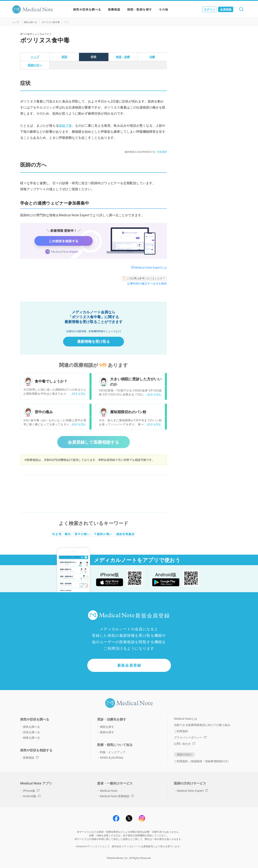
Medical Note (109, 791)
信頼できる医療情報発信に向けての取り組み (202, 725)
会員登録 (226, 9)
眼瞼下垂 (65, 125)
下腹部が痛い (103, 534)
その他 (163, 9)
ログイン (209, 9)
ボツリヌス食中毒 (51, 22)
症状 (94, 57)
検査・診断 (123, 57)
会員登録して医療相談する (94, 442)
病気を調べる (30, 22)
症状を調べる (31, 732)
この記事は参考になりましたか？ (144, 278)
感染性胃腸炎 (125, 534)
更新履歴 (162, 152)
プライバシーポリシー (190, 737)
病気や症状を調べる (87, 9)
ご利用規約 (181, 731)
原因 (64, 57)
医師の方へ (35, 65)
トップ (16, 22)
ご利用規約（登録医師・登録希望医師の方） (202, 761)
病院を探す (107, 727)
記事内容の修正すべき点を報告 (147, 283)
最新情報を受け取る (94, 341)
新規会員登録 (129, 665)
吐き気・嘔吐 (62, 534)
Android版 (32, 796)
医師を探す (107, 732)
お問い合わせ (185, 744)
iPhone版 (31, 791)
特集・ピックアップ (113, 752)
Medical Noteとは (186, 719)
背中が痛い (82, 534)
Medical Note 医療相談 (117, 796)
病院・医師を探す (140, 9)
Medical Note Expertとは (151, 267)
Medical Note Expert (192, 791)
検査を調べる (31, 738)
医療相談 (114, 9)
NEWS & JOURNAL (112, 758)
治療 (152, 57)
